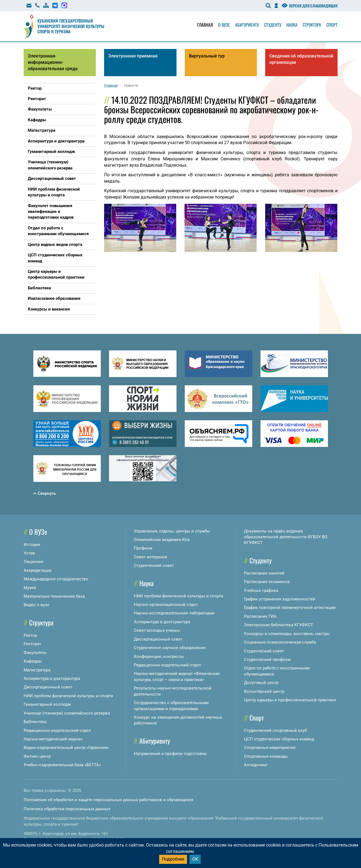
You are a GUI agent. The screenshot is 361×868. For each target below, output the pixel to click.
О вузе (224, 25)
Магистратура (37, 670)
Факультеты (35, 653)
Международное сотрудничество (56, 579)
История (32, 545)
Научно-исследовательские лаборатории (174, 613)
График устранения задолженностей (280, 599)
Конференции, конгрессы (159, 657)
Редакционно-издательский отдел (57, 730)
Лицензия (33, 562)
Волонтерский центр (264, 691)
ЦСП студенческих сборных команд (279, 739)
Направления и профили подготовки (170, 754)
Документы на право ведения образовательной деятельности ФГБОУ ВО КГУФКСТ (286, 537)
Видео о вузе (36, 605)
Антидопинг (256, 765)
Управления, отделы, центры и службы (172, 531)
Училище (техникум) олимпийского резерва (67, 713)
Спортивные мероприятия (270, 748)
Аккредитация (38, 570)
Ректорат (32, 644)
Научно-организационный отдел (166, 605)
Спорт (332, 25)
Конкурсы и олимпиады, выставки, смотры (287, 634)
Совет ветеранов (150, 557)
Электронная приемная (133, 56)
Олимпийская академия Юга (162, 540)
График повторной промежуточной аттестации (290, 608)
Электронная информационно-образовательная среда (53, 62)
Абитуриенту (247, 25)
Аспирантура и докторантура (52, 679)
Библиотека (35, 722)
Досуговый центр (261, 683)
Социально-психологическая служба (280, 642)
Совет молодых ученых (157, 630)
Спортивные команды (266, 756)
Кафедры (33, 661)
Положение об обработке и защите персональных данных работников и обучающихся (108, 800)
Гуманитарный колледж (47, 704)
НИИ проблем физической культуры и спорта (68, 696)
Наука (292, 25)
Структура (312, 25)
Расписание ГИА (260, 616)
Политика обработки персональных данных (67, 809)
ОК (195, 859)
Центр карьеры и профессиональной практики (290, 700)
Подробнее (173, 859)
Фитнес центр (37, 756)
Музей (30, 588)
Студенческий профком (267, 660)
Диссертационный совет (48, 687)
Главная (205, 25)
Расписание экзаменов (267, 582)
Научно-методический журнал (53, 739)
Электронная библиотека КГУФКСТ (279, 625)
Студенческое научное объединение (170, 648)
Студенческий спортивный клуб (275, 730)
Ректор (30, 635)
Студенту (273, 25)
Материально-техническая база (54, 596)
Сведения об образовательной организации (301, 59)
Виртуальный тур (207, 56)
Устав (29, 553)
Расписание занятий (264, 573)
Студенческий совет (154, 565)
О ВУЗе (38, 532)
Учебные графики (261, 590)
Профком (143, 548)
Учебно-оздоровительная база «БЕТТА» (62, 765)
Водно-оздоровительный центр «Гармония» (66, 748)
